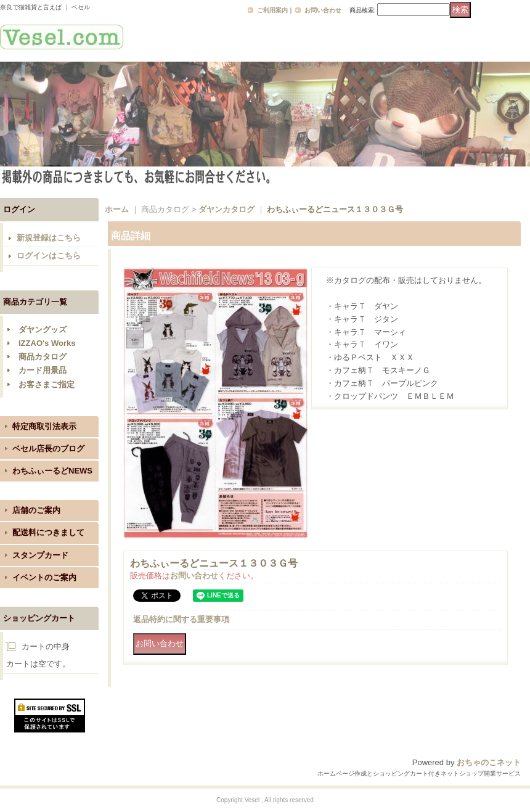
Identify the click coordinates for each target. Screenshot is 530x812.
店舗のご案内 (36, 510)
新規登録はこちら (49, 238)
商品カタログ (43, 357)
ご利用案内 (272, 10)
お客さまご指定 (47, 384)
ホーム (117, 209)
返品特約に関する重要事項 (181, 619)
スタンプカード (40, 555)
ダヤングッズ (43, 330)
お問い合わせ (323, 10)
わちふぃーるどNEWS (52, 471)
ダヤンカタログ (226, 209)
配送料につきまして (48, 532)
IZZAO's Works (47, 343)
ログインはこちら (49, 256)
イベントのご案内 (44, 577)
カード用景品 (43, 370)
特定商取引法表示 (44, 426)
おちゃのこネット (489, 762)
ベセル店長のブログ (48, 449)
